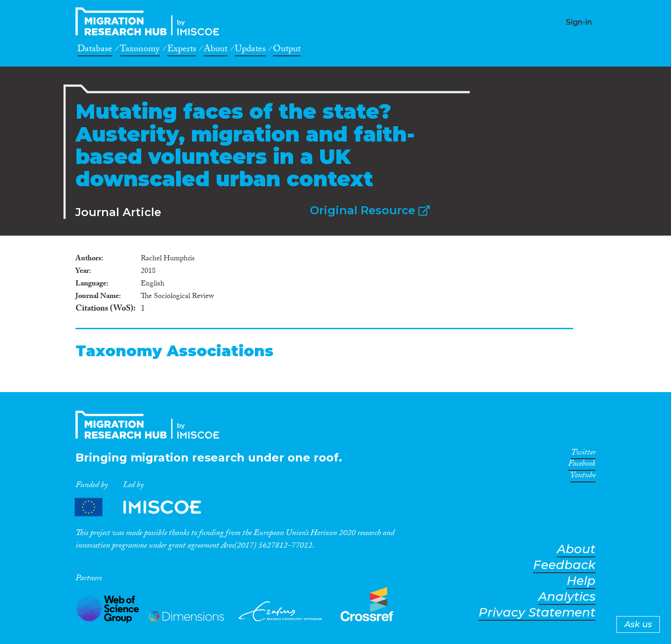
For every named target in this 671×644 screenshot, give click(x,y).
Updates (250, 50)
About (216, 50)
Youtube (583, 477)
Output (287, 50)
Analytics (567, 597)
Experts (182, 50)
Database (95, 50)
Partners (146, 507)
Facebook (582, 465)
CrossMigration (150, 21)
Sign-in (579, 22)
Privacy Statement (537, 613)
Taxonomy (140, 50)
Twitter (583, 454)
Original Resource (370, 210)
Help (581, 581)
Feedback (564, 565)
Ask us (638, 624)
